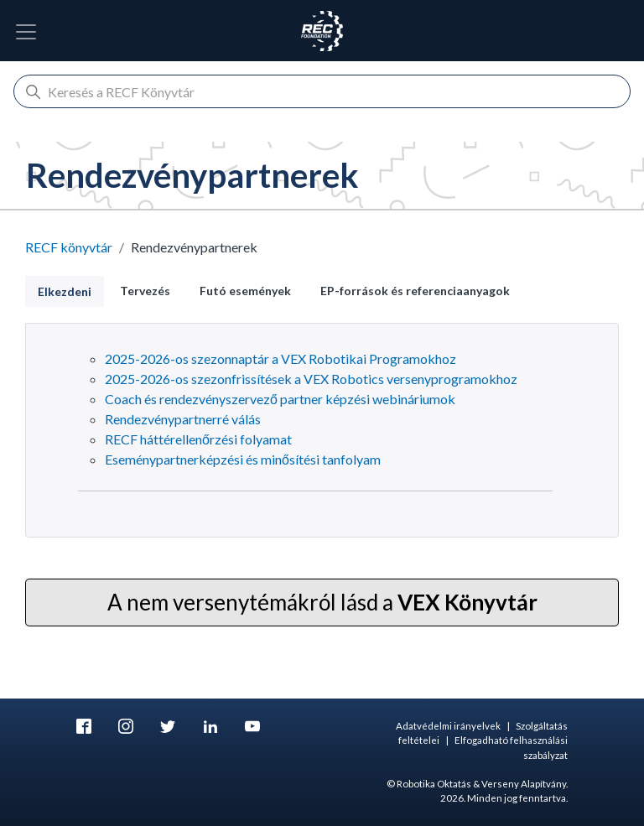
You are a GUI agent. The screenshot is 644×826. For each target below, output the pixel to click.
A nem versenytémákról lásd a (322, 602)
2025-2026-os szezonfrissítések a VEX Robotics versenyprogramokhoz (311, 379)
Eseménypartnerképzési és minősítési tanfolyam (243, 459)
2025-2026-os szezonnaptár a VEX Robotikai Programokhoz (280, 358)
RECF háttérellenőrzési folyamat (198, 439)
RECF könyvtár (69, 247)
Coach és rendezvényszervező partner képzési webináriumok (280, 399)
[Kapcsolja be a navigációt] (26, 32)
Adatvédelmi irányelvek (448, 726)
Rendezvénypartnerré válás (183, 419)
